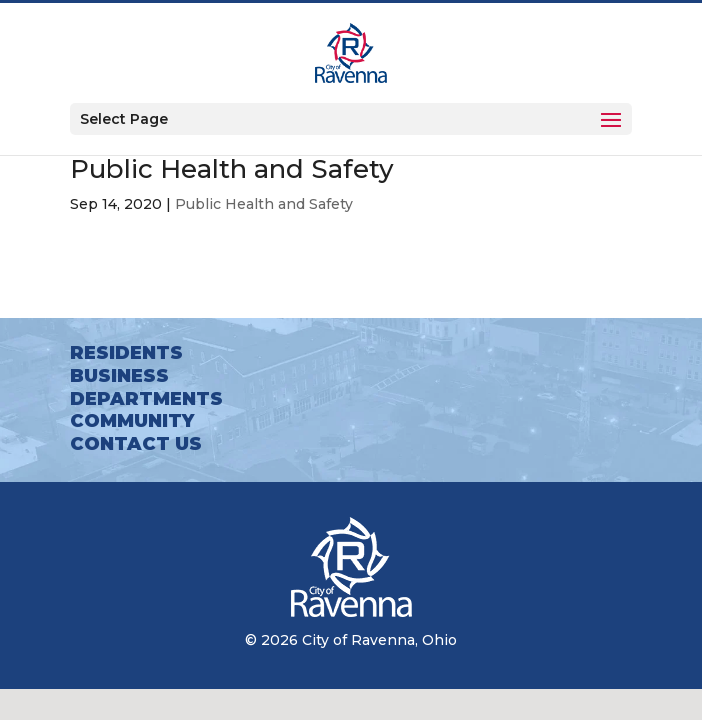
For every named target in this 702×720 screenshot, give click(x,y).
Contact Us (136, 444)
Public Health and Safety (264, 204)
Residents (126, 353)
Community (132, 421)
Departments (146, 399)
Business (119, 376)
